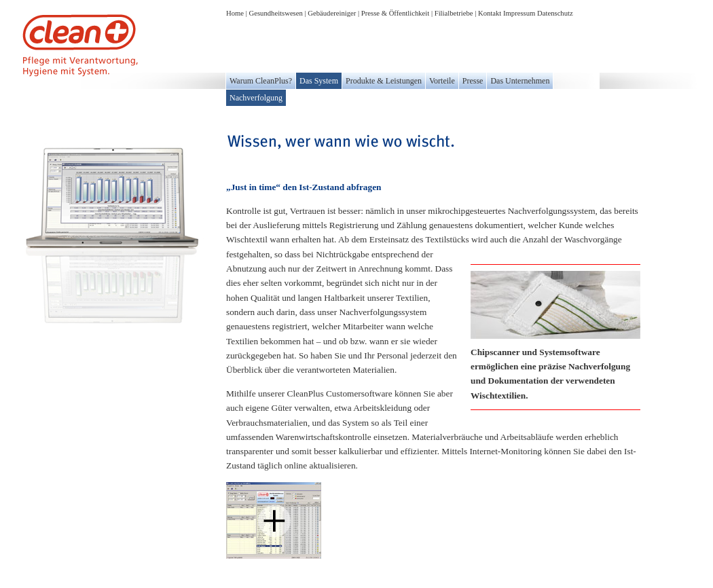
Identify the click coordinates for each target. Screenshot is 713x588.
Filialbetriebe (454, 13)
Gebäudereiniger (332, 13)
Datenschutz (555, 13)
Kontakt (490, 13)
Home (235, 13)
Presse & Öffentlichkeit (395, 13)
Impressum (519, 13)
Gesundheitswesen (276, 13)
